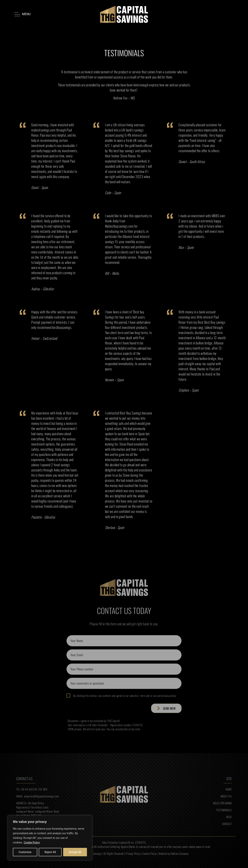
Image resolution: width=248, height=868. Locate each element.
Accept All (75, 852)
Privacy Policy (133, 854)
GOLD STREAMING (222, 803)
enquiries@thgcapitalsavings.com (42, 796)
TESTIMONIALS (224, 810)
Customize (25, 852)
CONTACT (227, 824)
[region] (50, 838)
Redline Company (180, 854)
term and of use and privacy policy (157, 696)
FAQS (229, 817)
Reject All (50, 852)
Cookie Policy (32, 842)
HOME (229, 789)
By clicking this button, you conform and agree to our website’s (124, 696)
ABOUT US (226, 796)
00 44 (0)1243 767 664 (34, 789)
